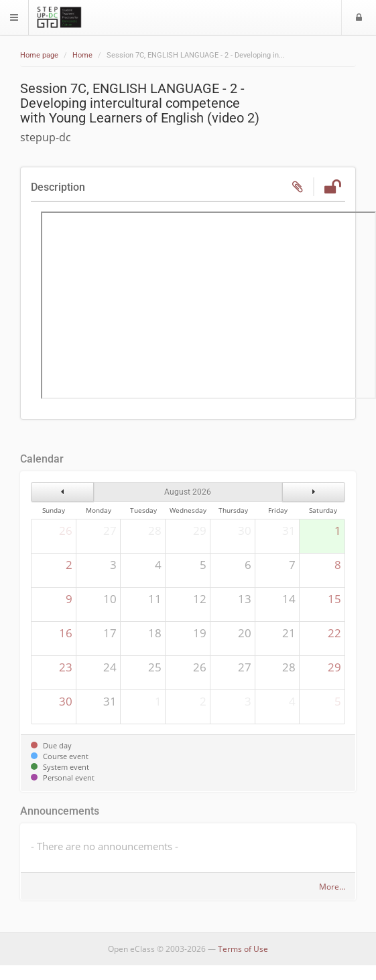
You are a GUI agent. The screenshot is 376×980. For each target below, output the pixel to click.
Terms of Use (243, 949)
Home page (39, 55)
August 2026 (188, 492)
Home (82, 55)
